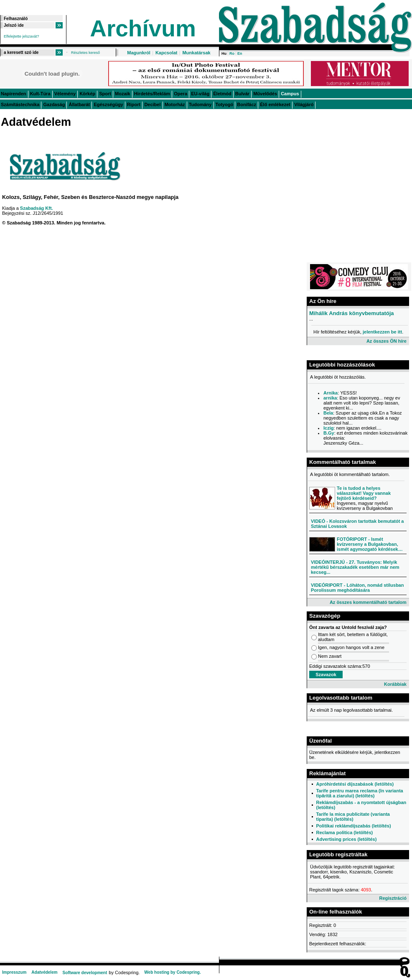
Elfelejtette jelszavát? (22, 36)
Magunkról (139, 53)
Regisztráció (393, 898)
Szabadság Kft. (37, 208)
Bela (328, 413)
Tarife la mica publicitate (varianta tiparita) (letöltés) (353, 817)
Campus (290, 94)
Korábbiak (395, 684)
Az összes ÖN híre (387, 341)
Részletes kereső (85, 53)
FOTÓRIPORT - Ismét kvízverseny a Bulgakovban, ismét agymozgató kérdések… (370, 544)
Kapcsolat (167, 53)
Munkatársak (196, 53)
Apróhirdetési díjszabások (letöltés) (355, 784)
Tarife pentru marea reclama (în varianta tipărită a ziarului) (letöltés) (359, 793)
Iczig (328, 428)
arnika (330, 398)
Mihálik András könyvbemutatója (352, 313)
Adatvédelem (44, 972)
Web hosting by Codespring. (172, 972)
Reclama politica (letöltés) (344, 832)
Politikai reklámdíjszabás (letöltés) (353, 826)
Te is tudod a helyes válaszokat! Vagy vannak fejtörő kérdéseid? (364, 493)
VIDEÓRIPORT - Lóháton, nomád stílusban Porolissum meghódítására (357, 588)
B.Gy (329, 433)
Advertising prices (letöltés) (346, 839)
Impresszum (14, 972)
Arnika (331, 393)
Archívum (143, 28)
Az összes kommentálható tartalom (368, 602)
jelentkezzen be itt (382, 332)
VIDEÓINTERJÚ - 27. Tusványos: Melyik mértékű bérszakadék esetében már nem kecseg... (355, 567)
